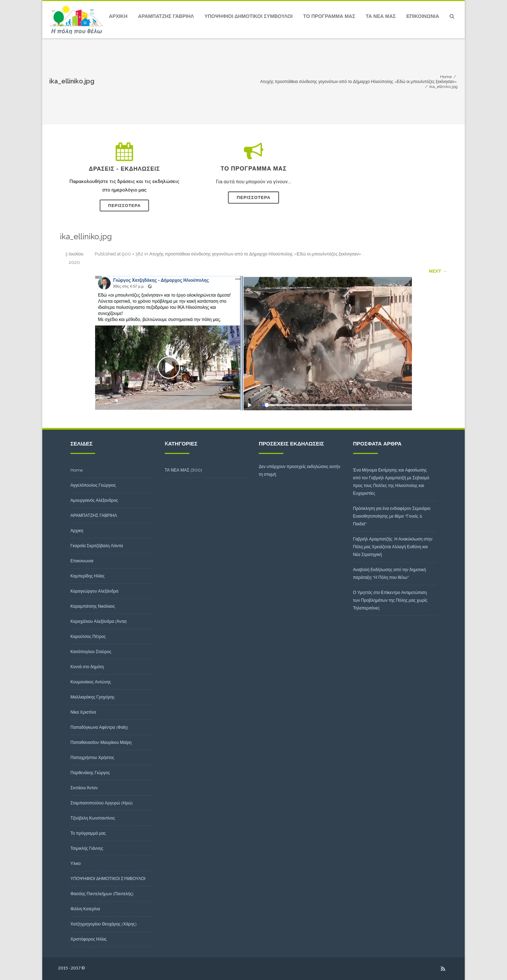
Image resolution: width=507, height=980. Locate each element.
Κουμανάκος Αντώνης (91, 682)
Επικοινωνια (423, 16)
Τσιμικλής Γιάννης (87, 848)
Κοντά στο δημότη (87, 667)
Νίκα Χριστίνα (83, 712)
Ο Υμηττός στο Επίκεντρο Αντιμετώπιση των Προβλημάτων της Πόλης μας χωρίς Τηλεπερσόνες (390, 600)
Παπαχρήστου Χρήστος (92, 757)
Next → (438, 271)
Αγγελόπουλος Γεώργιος (93, 485)
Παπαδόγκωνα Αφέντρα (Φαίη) (99, 727)
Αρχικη (118, 16)
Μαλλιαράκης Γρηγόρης (93, 697)
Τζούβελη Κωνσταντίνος (93, 818)
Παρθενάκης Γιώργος (90, 773)
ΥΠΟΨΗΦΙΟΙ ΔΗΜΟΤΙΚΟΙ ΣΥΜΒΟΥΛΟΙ (249, 16)
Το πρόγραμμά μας (329, 16)
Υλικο (76, 863)
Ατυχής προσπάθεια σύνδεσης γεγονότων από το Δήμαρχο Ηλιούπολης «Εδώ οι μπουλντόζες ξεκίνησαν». (256, 254)
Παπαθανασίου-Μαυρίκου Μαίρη (101, 742)
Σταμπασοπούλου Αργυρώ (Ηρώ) (102, 803)
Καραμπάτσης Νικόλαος (93, 606)
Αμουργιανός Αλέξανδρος (94, 500)
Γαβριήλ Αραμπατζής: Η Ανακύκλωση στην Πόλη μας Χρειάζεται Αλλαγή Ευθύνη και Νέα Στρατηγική (393, 547)
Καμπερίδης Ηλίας (87, 576)
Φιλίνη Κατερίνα (85, 909)
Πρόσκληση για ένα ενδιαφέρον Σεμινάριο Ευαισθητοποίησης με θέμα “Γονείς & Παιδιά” (392, 516)
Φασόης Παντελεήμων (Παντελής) (102, 894)
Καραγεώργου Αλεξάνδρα (94, 591)
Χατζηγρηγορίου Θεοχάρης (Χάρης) (104, 924)
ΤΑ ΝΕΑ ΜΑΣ (381, 16)
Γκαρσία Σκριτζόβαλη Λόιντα (97, 546)
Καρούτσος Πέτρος (88, 636)
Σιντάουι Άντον (84, 788)
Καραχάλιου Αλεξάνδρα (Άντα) (99, 621)
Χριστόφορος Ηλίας (89, 939)
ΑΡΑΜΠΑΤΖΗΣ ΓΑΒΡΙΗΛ (166, 16)
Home (77, 470)
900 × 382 (133, 254)
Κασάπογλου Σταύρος (91, 652)
